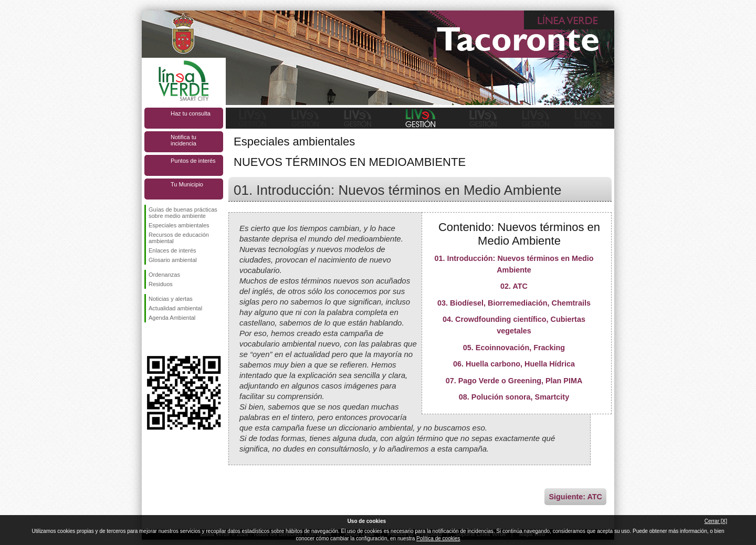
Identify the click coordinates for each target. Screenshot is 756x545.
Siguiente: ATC (575, 497)
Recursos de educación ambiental (179, 238)
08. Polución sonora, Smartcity (514, 397)
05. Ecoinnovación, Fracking (514, 348)
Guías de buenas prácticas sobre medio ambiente (183, 213)
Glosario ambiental (173, 260)
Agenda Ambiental (172, 318)
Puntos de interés (193, 161)
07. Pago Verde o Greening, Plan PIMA (514, 381)
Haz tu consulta (191, 113)
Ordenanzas (164, 275)
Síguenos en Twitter (168, 339)
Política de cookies (438, 538)
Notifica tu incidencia (183, 140)
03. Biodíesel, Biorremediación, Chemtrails (514, 303)
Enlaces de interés (172, 250)
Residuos (161, 284)
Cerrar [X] (716, 521)
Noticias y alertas (171, 299)
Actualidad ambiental (175, 308)
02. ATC (514, 286)
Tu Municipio (187, 184)
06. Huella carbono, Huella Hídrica (514, 364)
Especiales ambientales (179, 225)
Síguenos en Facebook (151, 339)
